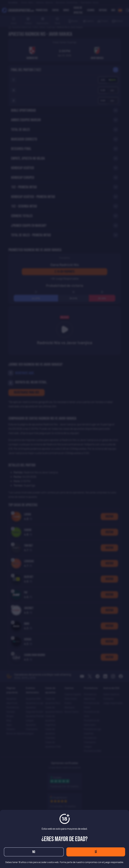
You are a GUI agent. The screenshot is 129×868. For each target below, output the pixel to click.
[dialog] (64, 434)
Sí (96, 852)
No (34, 852)
